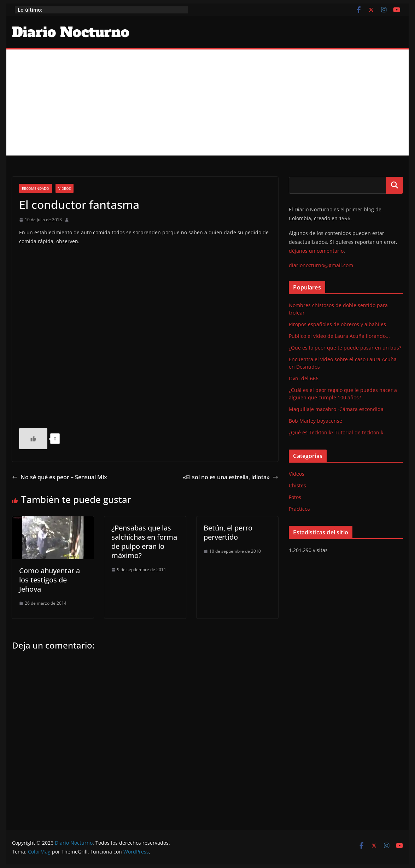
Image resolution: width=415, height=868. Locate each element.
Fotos (295, 497)
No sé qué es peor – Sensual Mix (60, 477)
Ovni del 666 (304, 378)
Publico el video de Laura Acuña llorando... (339, 336)
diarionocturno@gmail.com (321, 265)
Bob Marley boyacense (315, 421)
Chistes (297, 485)
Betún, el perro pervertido (228, 532)
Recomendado (36, 188)
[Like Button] (33, 439)
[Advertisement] (208, 102)
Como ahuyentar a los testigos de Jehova (49, 580)
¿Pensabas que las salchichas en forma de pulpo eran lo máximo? (144, 542)
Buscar (394, 185)
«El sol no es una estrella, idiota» (230, 477)
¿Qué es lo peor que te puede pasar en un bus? (345, 348)
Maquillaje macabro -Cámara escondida (336, 409)
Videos (65, 188)
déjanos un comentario (316, 251)
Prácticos (299, 509)
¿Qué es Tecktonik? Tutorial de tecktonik (336, 432)
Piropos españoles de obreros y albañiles (337, 324)
